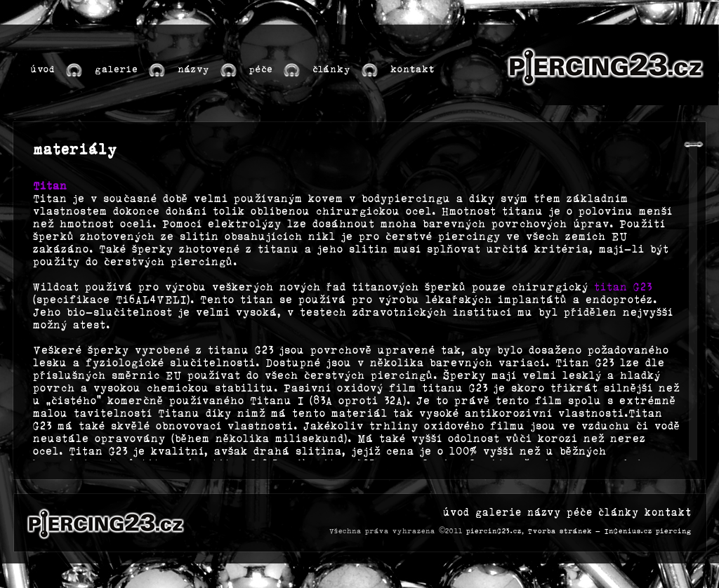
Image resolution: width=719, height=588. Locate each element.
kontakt (668, 513)
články (619, 513)
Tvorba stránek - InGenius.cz (590, 531)
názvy (544, 513)
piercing (674, 531)
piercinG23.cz (494, 531)
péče (580, 513)
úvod (456, 513)
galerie (499, 513)
